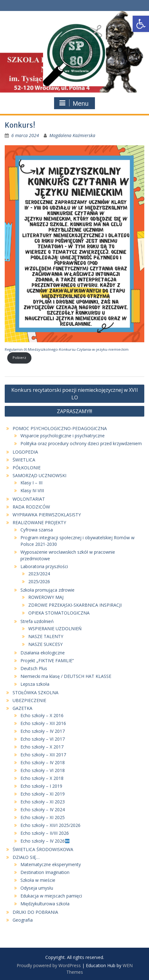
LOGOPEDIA (25, 452)
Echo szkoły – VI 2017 (43, 739)
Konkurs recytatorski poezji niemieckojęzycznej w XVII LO (75, 394)
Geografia (23, 920)
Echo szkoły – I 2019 (41, 786)
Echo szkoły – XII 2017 (43, 755)
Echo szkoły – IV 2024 (43, 810)
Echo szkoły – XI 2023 (43, 802)
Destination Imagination (45, 872)
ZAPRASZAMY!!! (74, 411)
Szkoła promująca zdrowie (47, 590)
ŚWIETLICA (24, 460)
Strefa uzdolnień (37, 621)
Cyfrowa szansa (37, 530)
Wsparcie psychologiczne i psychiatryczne (63, 436)
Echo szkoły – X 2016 (42, 715)
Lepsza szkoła (35, 684)
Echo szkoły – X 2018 (42, 778)
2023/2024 (39, 574)
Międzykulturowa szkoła (45, 904)
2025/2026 (39, 581)
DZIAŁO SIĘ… (26, 857)
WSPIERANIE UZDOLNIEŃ (55, 628)
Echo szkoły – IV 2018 (43, 762)
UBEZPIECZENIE (29, 700)
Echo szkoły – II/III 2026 (45, 833)
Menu (74, 103)
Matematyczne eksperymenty (51, 864)
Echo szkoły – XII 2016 (43, 723)
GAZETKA (22, 708)
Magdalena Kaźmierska (72, 135)
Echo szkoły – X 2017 (42, 747)
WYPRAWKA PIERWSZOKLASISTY (47, 515)
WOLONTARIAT (29, 499)
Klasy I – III (31, 483)
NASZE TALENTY (46, 636)
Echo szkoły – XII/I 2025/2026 (50, 825)
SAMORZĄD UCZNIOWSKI (39, 475)
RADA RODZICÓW (31, 507)
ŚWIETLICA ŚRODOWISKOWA (43, 849)
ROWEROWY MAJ (46, 597)
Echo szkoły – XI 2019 (43, 794)
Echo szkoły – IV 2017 (43, 731)
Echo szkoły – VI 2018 (43, 770)
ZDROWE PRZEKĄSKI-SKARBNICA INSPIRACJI (75, 605)
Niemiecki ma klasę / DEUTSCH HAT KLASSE (66, 676)
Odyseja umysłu (37, 888)
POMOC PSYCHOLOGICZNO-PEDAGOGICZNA (60, 428)
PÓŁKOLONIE (27, 468)
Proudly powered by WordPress (49, 965)
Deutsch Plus (34, 668)
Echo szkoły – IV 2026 (45, 841)
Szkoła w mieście (38, 880)
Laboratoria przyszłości (44, 566)
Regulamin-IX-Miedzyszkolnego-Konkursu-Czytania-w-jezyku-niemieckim (67, 349)
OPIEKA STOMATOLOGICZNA (59, 613)
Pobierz (19, 357)
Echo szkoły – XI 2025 (43, 817)
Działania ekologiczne (43, 653)
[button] (141, 24)
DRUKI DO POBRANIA (35, 912)
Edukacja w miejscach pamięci (51, 896)
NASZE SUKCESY (45, 644)
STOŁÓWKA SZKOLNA (36, 692)
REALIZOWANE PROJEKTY (39, 522)
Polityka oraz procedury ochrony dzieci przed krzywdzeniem (81, 443)
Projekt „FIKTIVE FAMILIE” (47, 660)
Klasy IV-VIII (32, 490)
